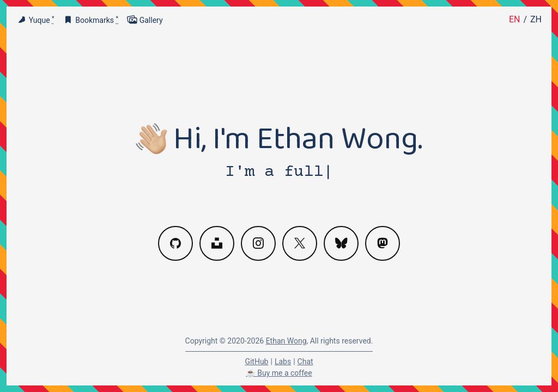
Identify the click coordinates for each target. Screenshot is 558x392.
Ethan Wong (286, 341)
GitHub (256, 362)
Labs (283, 362)
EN (515, 19)
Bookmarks (91, 20)
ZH (536, 19)
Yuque (35, 20)
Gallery (145, 20)
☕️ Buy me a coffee (279, 373)
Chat (305, 362)
